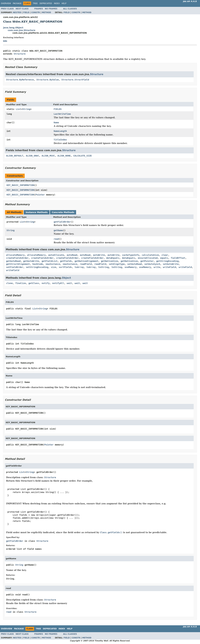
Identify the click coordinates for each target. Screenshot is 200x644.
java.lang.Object (13, 28)
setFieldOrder (15, 267)
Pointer (40, 195)
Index (57, 3)
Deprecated (46, 3)
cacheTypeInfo (131, 255)
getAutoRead (13, 261)
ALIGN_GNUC (32, 156)
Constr (36, 12)
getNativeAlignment (86, 261)
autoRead (72, 255)
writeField (169, 267)
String (26, 109)
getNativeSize (110, 261)
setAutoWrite (171, 264)
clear (165, 255)
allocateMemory (15, 255)
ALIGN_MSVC (48, 156)
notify (46, 283)
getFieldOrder (62, 222)
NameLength (60, 131)
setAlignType (117, 264)
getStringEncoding (167, 261)
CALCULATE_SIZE (82, 156)
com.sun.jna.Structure (22, 30)
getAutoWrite (31, 261)
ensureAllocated (148, 258)
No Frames (51, 9)
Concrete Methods (63, 212)
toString (104, 267)
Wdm (5, 41)
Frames (39, 9)
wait (69, 283)
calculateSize (150, 255)
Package (17, 3)
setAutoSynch (152, 264)
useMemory (131, 267)
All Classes (70, 9)
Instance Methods (37, 212)
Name (56, 123)
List (18, 109)
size (54, 267)
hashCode (38, 264)
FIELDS (58, 109)
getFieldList (50, 261)
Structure (20, 54)
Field (26, 12)
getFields (66, 261)
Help (64, 3)
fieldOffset (178, 258)
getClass (34, 283)
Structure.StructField (75, 80)
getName (58, 230)
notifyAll (58, 283)
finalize (21, 283)
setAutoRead (134, 264)
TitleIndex (60, 140)
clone (9, 283)
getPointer (147, 261)
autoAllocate (56, 255)
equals (164, 258)
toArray (79, 267)
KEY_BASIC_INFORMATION (20, 185)
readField (86, 264)
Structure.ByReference (20, 80)
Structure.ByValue (48, 80)
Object (66, 278)
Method (46, 12)
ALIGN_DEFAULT (15, 156)
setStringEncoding (37, 267)
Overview (6, 3)
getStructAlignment (18, 264)
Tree (35, 3)
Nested (17, 12)
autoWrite (99, 255)
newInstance (53, 264)
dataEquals (113, 258)
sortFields (65, 267)
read (56, 239)
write (157, 267)
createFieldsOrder (17, 258)
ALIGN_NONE (64, 156)
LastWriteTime (62, 114)
